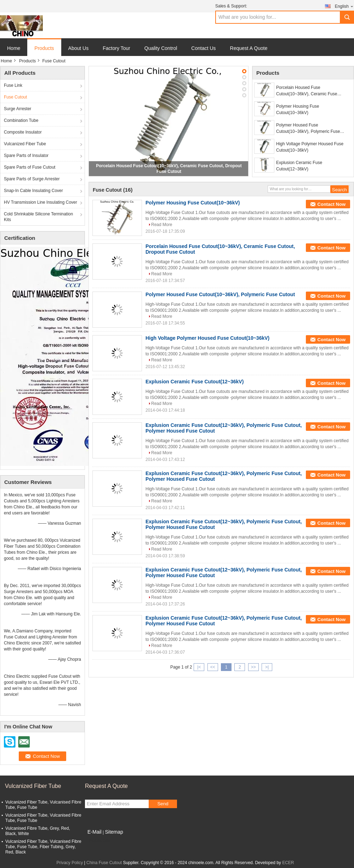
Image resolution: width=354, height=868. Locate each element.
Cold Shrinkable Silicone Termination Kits (38, 217)
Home (14, 48)
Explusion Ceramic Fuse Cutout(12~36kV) (299, 166)
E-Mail (95, 832)
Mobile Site (98, 841)
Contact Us (203, 48)
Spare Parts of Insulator (26, 156)
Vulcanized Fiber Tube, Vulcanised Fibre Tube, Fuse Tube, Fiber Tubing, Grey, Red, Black (43, 847)
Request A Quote (249, 48)
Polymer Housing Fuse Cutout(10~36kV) (298, 109)
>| (267, 667)
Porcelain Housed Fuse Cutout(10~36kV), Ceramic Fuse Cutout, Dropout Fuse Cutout (307, 91)
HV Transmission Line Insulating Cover (41, 202)
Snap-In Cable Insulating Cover (33, 191)
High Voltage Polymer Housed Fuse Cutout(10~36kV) (310, 147)
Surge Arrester (18, 109)
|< (199, 667)
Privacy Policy (70, 863)
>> (253, 667)
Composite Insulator (23, 132)
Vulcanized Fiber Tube (25, 144)
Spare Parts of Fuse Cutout (30, 167)
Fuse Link (13, 85)
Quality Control (161, 48)
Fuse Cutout (15, 97)
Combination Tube (21, 120)
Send (163, 804)
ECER (288, 863)
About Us (79, 48)
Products (44, 48)
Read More (162, 225)
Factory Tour (116, 48)
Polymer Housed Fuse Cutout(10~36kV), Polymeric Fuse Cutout (308, 129)
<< (213, 667)
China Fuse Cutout (104, 863)
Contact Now (332, 204)
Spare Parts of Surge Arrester (32, 179)
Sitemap (114, 832)
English (344, 6)
